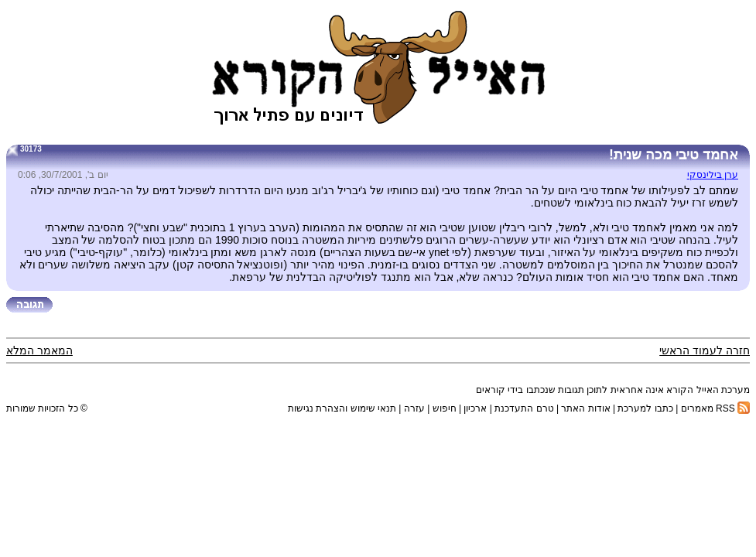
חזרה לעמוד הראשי (705, 350)
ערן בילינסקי (713, 175)
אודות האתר (585, 408)
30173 (31, 149)
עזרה (414, 408)
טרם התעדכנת (524, 408)
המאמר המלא (39, 350)
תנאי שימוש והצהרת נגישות (342, 408)
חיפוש (445, 408)
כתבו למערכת (645, 408)
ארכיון (475, 408)
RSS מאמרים (715, 408)
